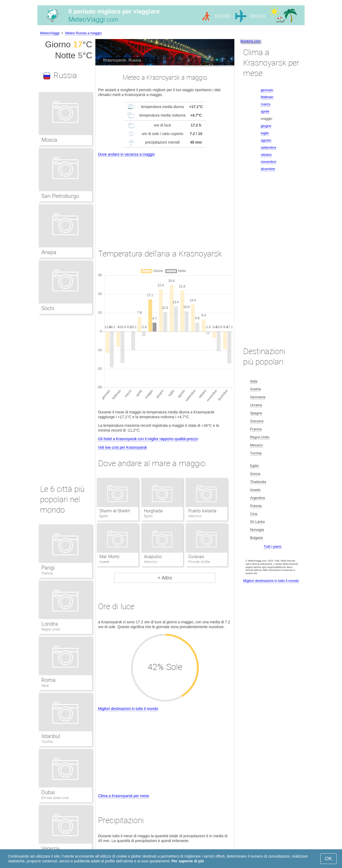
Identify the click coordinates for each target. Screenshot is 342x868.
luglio (265, 133)
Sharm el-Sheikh (115, 511)
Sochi (48, 308)
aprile (265, 111)
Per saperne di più (188, 861)
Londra (50, 624)
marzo (266, 104)
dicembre (268, 169)
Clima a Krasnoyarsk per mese (124, 796)
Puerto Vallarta (202, 511)
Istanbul (51, 736)
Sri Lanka (257, 522)
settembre (269, 147)
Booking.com (250, 41)
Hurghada (153, 511)
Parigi (48, 568)
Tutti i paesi (273, 546)
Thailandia (258, 482)
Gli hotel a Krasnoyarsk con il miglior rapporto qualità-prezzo (148, 439)
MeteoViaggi (50, 33)
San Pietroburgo (60, 196)
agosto (266, 140)
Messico (256, 445)
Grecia (255, 474)
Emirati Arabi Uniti (55, 798)
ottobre (266, 155)
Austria (255, 389)
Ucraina (256, 405)
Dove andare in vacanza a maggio (126, 154)
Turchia (47, 742)
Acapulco (153, 557)
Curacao (196, 557)
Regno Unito (51, 629)
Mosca (49, 140)
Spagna (256, 413)
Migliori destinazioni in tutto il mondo (128, 709)
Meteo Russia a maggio (83, 33)
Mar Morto (109, 557)
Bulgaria (256, 538)
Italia (45, 685)
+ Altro (165, 578)
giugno (266, 126)
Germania (258, 397)
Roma (48, 680)
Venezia (50, 848)
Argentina (258, 498)
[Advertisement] (165, 198)
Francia (47, 573)
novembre (269, 162)
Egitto (254, 466)
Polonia (256, 506)
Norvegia (257, 530)
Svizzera (257, 421)
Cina (254, 514)
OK (329, 859)
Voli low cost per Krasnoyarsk (123, 447)
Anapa (49, 252)
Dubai (48, 792)
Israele (255, 490)
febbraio (267, 97)
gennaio (267, 90)
